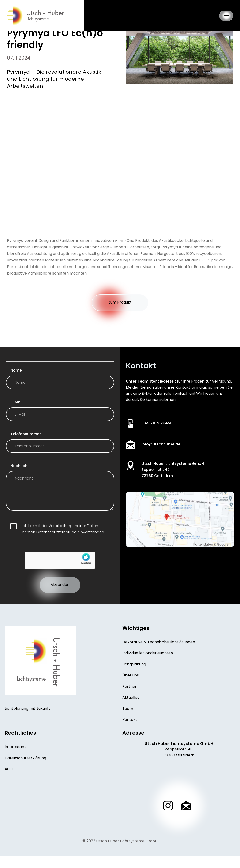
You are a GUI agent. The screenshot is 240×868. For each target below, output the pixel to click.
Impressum (15, 760)
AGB (9, 783)
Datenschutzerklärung (56, 539)
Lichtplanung (134, 674)
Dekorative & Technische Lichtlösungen (159, 650)
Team (128, 720)
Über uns (131, 685)
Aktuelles (131, 709)
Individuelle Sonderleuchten (148, 662)
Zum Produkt (120, 303)
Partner (129, 697)
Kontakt (130, 732)
